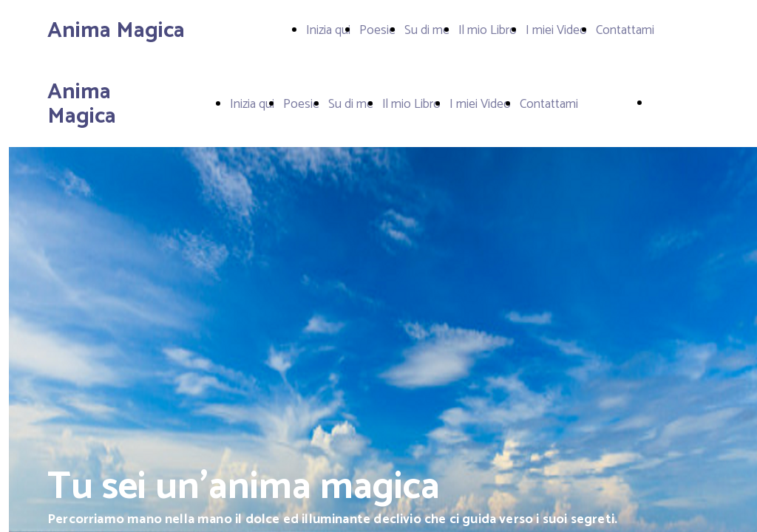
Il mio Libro (488, 30)
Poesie (377, 30)
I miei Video (556, 30)
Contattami (625, 30)
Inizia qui (328, 30)
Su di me (427, 30)
